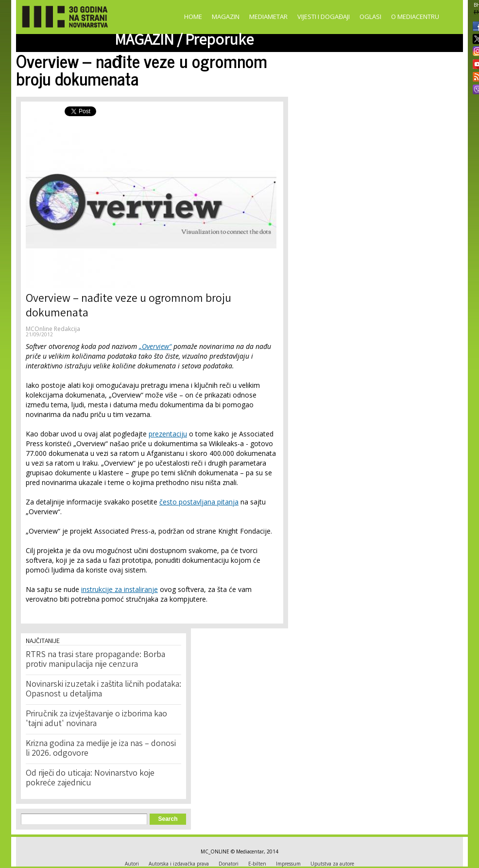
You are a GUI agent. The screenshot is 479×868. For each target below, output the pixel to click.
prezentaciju (168, 434)
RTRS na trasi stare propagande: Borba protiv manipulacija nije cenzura (95, 660)
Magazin (226, 17)
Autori (132, 864)
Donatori (229, 864)
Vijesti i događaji (324, 17)
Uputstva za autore (332, 864)
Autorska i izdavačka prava (179, 864)
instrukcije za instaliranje (120, 589)
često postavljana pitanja (199, 502)
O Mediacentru (415, 17)
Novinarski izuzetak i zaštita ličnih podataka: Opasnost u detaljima (103, 690)
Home (193, 17)
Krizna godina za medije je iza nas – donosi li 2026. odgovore (101, 749)
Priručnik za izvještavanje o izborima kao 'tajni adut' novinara (96, 719)
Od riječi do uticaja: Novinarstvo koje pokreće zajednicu (90, 779)
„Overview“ (155, 346)
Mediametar (268, 17)
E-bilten (257, 864)
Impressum (288, 864)
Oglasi (370, 17)
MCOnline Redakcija (53, 329)
